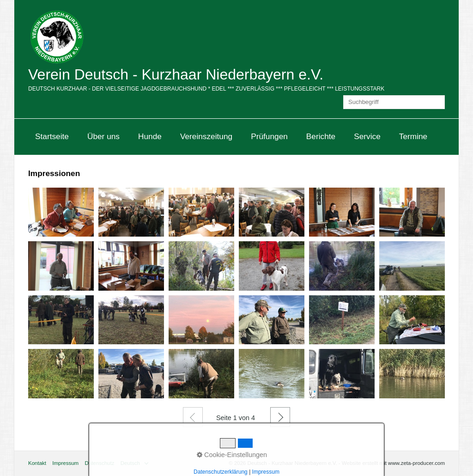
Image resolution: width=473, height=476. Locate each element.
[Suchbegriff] (394, 102)
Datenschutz (99, 463)
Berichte (321, 136)
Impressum (65, 463)
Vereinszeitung (206, 136)
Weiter (280, 417)
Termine (413, 136)
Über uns (103, 136)
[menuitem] (52, 137)
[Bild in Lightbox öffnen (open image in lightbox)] (61, 212)
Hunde (150, 136)
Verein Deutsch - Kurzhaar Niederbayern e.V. (176, 74)
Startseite (52, 136)
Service (367, 136)
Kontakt (37, 463)
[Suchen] (438, 102)
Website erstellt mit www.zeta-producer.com (393, 463)
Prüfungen (269, 136)
